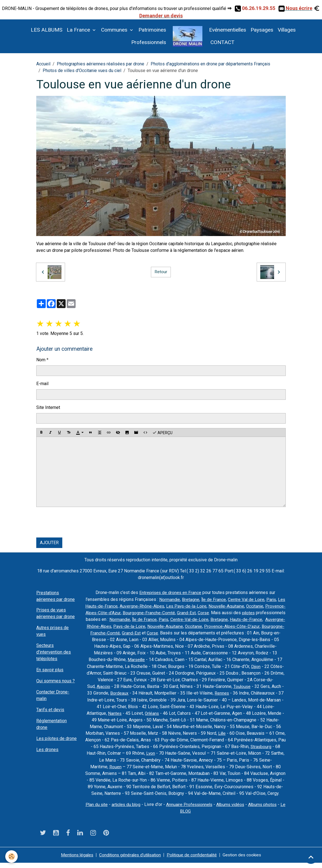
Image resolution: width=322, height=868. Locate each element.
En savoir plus (50, 670)
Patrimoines (152, 30)
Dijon (175, 672)
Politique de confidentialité (193, 860)
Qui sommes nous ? (56, 681)
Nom (41, 360)
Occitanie (116, 612)
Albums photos (268, 810)
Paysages (262, 30)
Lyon (255, 752)
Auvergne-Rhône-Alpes (187, 606)
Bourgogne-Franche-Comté (211, 612)
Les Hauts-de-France (142, 606)
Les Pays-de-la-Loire (232, 606)
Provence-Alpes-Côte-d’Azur (155, 612)
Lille (112, 739)
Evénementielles (228, 30)
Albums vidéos (235, 810)
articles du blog (128, 810)
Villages (287, 30)
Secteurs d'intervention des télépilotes (54, 652)
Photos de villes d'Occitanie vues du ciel (82, 71)
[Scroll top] (311, 857)
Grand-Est (249, 612)
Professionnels (149, 42)
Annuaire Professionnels (192, 810)
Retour (161, 272)
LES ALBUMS (47, 30)
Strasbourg (170, 752)
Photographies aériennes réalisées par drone (101, 64)
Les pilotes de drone (56, 738)
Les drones (47, 750)
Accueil (43, 64)
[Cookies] (12, 857)
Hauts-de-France (149, 626)
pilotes (122, 619)
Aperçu (162, 432)
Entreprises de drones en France (170, 592)
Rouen (207, 765)
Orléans (234, 712)
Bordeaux (208, 692)
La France (79, 30)
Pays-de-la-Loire (232, 626)
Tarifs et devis (50, 710)
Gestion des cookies (245, 860)
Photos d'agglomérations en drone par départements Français (210, 64)
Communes (115, 30)
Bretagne (206, 599)
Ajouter (49, 543)
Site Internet (48, 407)
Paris (114, 606)
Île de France (229, 599)
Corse (266, 612)
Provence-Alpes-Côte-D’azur (171, 632)
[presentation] (78, 522)
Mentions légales (74, 860)
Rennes (119, 699)
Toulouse (133, 692)
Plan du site (97, 810)
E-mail (42, 384)
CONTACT (222, 42)
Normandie (185, 599)
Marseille (246, 659)
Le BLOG (185, 816)
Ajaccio (193, 686)
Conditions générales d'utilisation (129, 860)
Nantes (196, 712)
